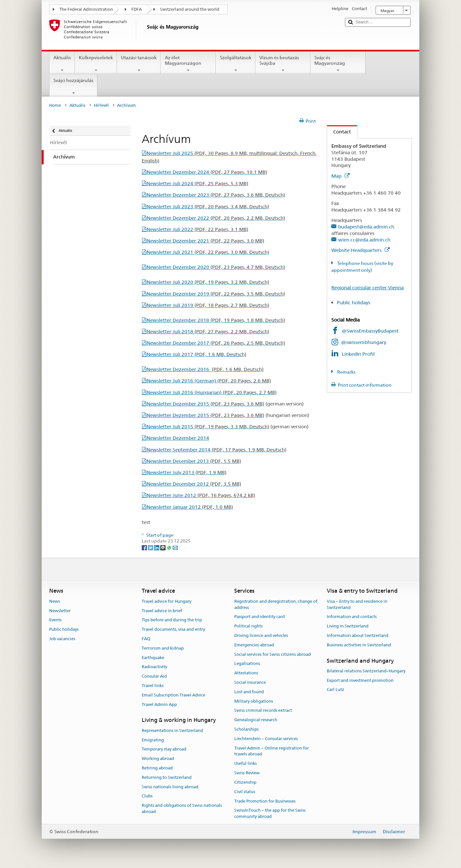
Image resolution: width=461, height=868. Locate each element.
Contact (339, 132)
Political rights (248, 626)
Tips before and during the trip (172, 620)
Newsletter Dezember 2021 (205, 241)
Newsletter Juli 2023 (208, 207)
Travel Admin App (159, 704)
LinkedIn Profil (358, 354)
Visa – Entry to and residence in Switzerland (357, 604)
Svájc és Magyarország (338, 64)
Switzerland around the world (190, 9)
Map (340, 176)
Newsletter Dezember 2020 (216, 267)
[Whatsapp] (170, 547)
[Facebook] (145, 547)
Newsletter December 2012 (194, 484)
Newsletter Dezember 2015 (205, 404)
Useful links (245, 764)
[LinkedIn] (157, 547)
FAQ (146, 639)
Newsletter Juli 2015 (208, 427)
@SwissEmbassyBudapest (370, 331)
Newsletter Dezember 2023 (216, 195)
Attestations (246, 673)
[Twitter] (151, 547)
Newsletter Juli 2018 (208, 331)
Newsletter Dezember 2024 (207, 172)
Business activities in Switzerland (359, 645)
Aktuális (62, 64)
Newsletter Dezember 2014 (178, 438)
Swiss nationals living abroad (170, 787)
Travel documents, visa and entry (173, 629)
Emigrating (153, 740)
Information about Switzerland (358, 635)
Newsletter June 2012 (201, 495)
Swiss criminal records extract (263, 711)
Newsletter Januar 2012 (190, 507)
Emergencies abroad (254, 645)
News (55, 601)
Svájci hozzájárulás (73, 87)
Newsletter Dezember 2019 (216, 294)
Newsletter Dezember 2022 (216, 218)
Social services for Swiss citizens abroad (273, 654)
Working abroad (158, 758)
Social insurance (250, 682)
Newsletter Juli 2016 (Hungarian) (212, 392)
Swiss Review (247, 773)
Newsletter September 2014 (216, 450)
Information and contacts (352, 617)
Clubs (147, 796)
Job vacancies (62, 639)
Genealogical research (256, 720)
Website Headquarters (360, 250)
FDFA (137, 9)
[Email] (175, 547)
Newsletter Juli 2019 (208, 305)
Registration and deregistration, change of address (276, 604)
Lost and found (249, 692)
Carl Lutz (336, 690)
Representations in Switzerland (172, 730)
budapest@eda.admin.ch (366, 227)
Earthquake (153, 658)
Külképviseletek (96, 64)
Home (55, 105)
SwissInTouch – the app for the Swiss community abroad (270, 814)
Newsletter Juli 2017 (196, 354)
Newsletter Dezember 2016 (205, 369)
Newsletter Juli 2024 (197, 183)
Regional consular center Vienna (367, 288)
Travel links (153, 686)
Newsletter (60, 611)
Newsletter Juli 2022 (197, 229)
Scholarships (246, 729)
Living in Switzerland (348, 626)
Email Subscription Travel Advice (173, 695)
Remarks (346, 372)
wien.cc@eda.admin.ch (364, 240)
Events (55, 620)
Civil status (245, 792)
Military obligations (254, 701)
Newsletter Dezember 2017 (216, 343)
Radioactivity (154, 667)
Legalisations (247, 664)
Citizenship (245, 782)
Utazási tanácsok (139, 64)
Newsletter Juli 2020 (208, 282)
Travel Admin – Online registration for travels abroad (272, 751)
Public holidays (359, 303)
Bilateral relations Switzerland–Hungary (366, 671)
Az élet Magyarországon (188, 64)
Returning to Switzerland (167, 777)
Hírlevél (101, 105)
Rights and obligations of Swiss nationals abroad (182, 808)
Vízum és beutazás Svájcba (283, 64)
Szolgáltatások (235, 64)
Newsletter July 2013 (187, 472)
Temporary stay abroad (164, 749)
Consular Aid (154, 676)
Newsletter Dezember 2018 (216, 320)
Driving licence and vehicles (261, 635)
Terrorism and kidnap (163, 648)
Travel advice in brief (162, 611)
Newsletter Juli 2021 (208, 252)
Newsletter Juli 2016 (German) (209, 381)
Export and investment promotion (360, 680)
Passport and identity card (259, 617)
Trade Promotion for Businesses (265, 801)
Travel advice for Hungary (166, 601)
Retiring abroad (157, 768)
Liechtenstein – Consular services (266, 739)
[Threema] (163, 547)
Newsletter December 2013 (194, 461)
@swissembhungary (364, 342)
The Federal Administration (86, 9)
